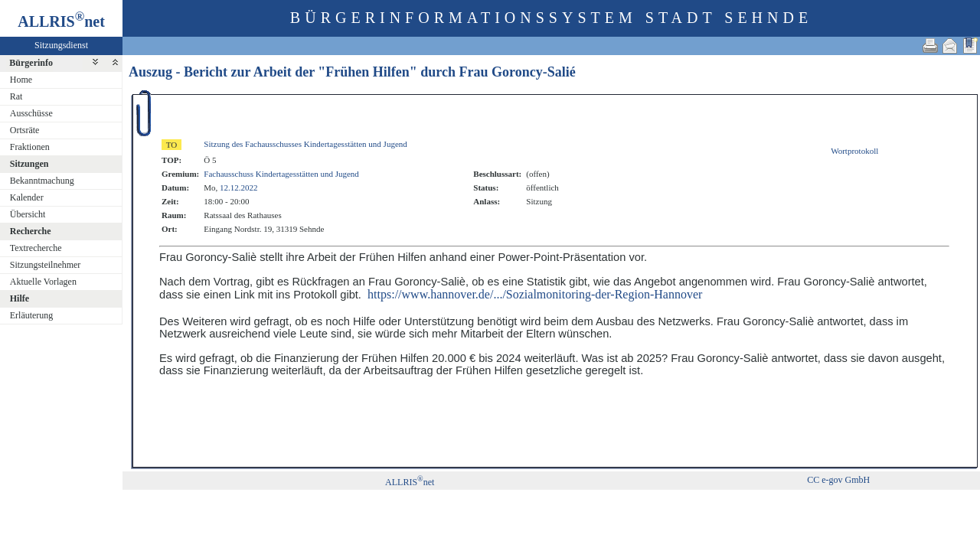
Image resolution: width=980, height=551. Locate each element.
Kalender (27, 197)
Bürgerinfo (31, 63)
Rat (16, 96)
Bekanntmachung (42, 181)
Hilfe (20, 298)
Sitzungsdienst (61, 45)
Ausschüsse (31, 113)
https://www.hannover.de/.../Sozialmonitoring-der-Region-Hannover (535, 294)
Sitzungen (29, 164)
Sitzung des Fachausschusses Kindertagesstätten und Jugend (305, 144)
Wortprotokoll (854, 151)
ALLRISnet (410, 482)
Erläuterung (32, 315)
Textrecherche (36, 248)
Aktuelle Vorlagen (43, 282)
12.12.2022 (239, 187)
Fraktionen (30, 147)
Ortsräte (25, 130)
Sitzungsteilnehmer (46, 265)
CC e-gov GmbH (838, 480)
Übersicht (28, 214)
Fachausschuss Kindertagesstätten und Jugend (281, 174)
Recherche (31, 231)
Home (21, 80)
